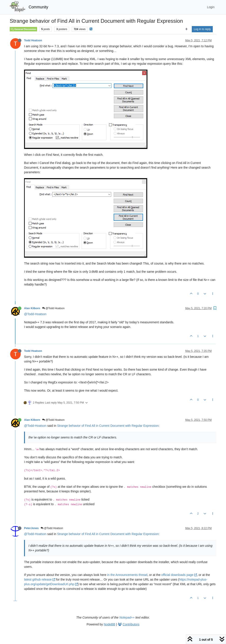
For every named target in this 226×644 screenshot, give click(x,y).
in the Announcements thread (127, 575)
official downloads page (179, 575)
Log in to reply (202, 29)
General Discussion (23, 29)
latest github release (40, 579)
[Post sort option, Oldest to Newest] (186, 29)
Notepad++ (127, 617)
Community (39, 7)
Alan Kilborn (32, 308)
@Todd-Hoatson (35, 314)
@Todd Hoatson (53, 308)
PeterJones (31, 528)
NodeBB (109, 624)
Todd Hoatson (33, 40)
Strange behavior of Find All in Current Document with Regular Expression (108, 426)
